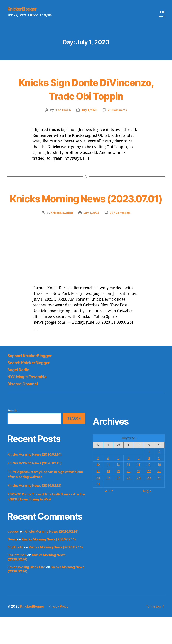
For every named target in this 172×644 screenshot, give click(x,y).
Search (12, 438)
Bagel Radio (20, 397)
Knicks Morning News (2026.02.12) (34, 513)
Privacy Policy (60, 634)
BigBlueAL (15, 574)
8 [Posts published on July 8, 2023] (149, 485)
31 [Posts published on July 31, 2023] (98, 511)
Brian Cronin (62, 124)
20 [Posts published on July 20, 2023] (128, 498)
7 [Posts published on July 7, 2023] (139, 485)
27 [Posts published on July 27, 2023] (129, 505)
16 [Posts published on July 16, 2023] (159, 492)
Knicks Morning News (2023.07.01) (86, 218)
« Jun (109, 518)
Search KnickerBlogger (31, 390)
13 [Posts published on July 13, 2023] (129, 492)
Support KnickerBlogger (32, 383)
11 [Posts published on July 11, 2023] (108, 492)
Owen (12, 566)
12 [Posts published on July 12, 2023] (118, 492)
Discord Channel (24, 411)
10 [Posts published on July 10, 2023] (98, 492)
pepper (13, 558)
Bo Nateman (17, 582)
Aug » (147, 518)
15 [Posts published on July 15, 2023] (149, 492)
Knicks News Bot (61, 240)
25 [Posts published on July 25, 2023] (108, 505)
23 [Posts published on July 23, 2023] (159, 498)
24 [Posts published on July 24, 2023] (98, 505)
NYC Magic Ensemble (30, 404)
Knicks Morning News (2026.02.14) (34, 481)
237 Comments (121, 240)
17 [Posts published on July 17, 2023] (98, 498)
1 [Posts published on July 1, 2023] (149, 479)
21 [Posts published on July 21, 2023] (139, 498)
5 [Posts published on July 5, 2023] (118, 485)
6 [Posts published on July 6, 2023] (128, 485)
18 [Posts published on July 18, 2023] (108, 498)
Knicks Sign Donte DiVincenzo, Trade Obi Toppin (86, 96)
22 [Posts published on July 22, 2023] (149, 498)
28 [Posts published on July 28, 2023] (139, 505)
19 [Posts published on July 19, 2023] (118, 498)
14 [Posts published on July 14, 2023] (139, 492)
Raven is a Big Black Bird (26, 594)
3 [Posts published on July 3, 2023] (98, 485)
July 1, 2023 (89, 124)
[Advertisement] (86, 270)
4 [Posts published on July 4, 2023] (108, 485)
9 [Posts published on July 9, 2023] (159, 485)
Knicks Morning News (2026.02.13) (34, 490)
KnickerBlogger (23, 9)
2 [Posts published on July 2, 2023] (159, 479)
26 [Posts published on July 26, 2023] (118, 505)
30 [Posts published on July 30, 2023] (159, 505)
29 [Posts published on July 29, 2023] (149, 505)
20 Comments (118, 124)
